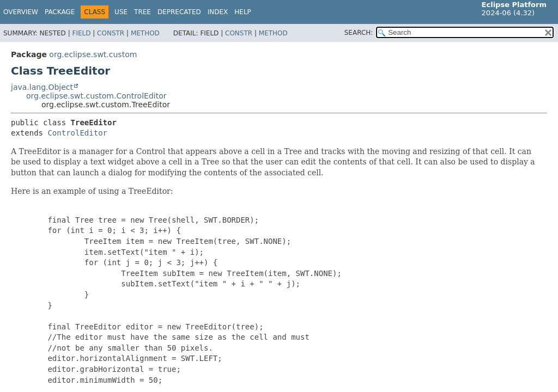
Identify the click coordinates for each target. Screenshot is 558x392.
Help (243, 12)
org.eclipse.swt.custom (93, 54)
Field (81, 33)
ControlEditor (77, 133)
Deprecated (179, 12)
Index (218, 12)
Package (60, 12)
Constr (111, 33)
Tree (142, 12)
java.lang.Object (42, 87)
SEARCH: (359, 33)
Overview (21, 12)
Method (145, 33)
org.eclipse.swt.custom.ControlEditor (96, 96)
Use (121, 12)
